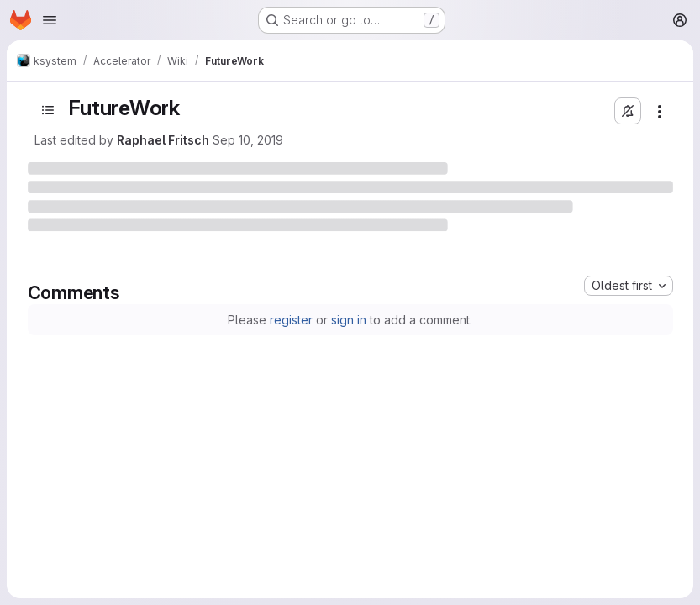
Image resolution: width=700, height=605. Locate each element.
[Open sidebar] (48, 110)
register (291, 320)
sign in (349, 320)
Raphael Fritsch (163, 140)
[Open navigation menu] (50, 20)
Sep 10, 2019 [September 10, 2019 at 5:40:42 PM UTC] (248, 140)
